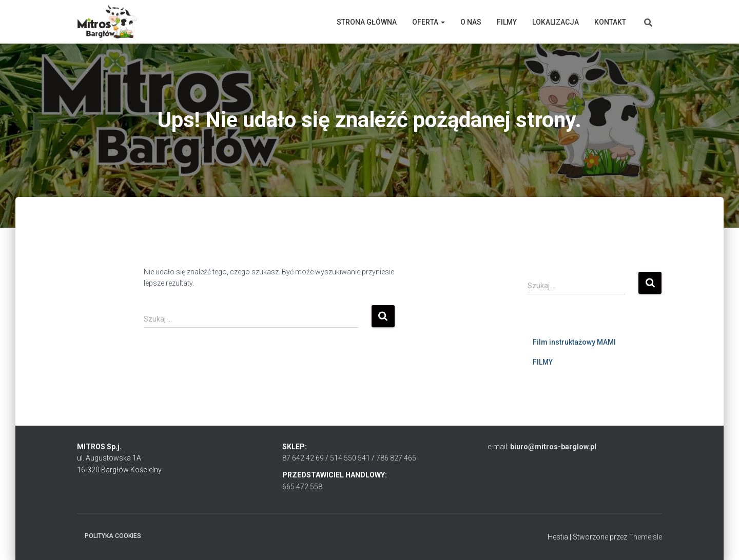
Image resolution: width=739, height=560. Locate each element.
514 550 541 (350, 458)
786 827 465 (396, 458)
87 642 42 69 (303, 458)
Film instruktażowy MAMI (574, 342)
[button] (442, 22)
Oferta (429, 22)
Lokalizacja (556, 22)
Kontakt (610, 22)
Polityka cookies (113, 536)
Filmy (507, 22)
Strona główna (367, 22)
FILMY (543, 362)
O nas (471, 22)
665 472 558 (302, 487)
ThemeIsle (645, 537)
